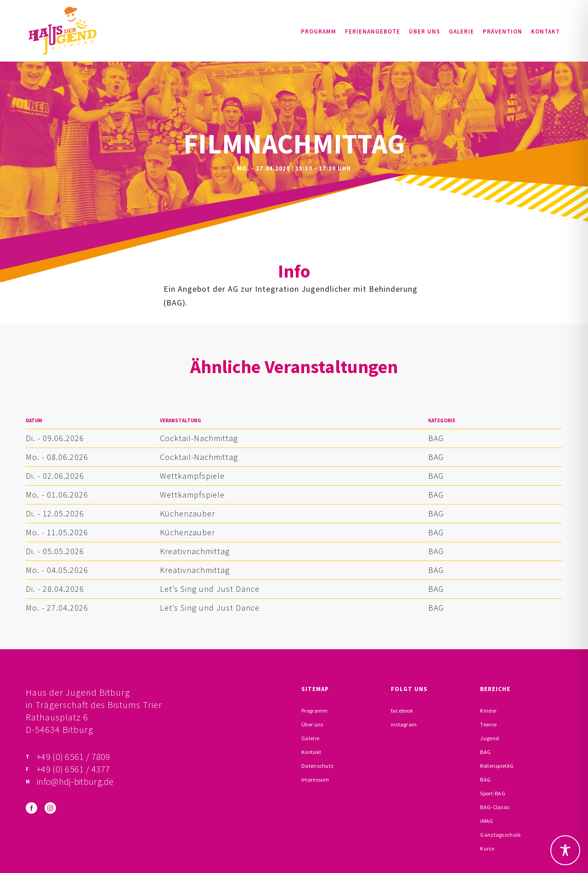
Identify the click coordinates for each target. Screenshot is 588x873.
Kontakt (546, 31)
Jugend (489, 738)
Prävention (503, 31)
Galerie (461, 31)
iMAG (486, 821)
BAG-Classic (495, 807)
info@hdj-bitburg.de (75, 781)
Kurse (487, 848)
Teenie (488, 724)
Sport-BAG (493, 793)
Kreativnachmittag (195, 551)
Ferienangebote (373, 31)
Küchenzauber (187, 513)
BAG (436, 438)
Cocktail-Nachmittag (199, 438)
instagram (404, 724)
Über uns (424, 31)
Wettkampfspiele (192, 476)
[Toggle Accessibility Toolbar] (565, 850)
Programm (319, 31)
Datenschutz (317, 766)
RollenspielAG (497, 766)
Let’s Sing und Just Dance (210, 589)
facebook (402, 711)
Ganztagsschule (500, 835)
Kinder (488, 711)
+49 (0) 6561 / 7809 (73, 757)
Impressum (315, 779)
